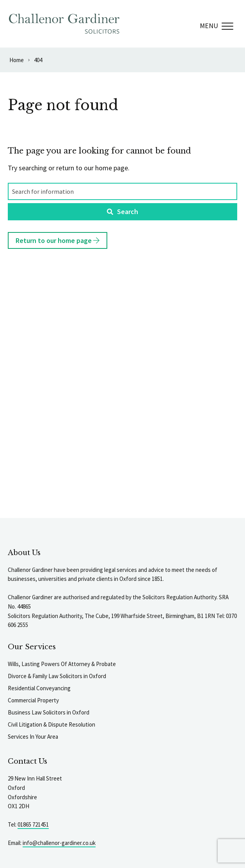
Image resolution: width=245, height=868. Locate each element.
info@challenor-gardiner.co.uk (59, 843)
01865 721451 (33, 824)
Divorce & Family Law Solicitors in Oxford (57, 676)
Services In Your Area (33, 737)
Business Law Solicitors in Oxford (49, 712)
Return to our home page (58, 240)
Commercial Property (33, 700)
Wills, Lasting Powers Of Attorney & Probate (62, 664)
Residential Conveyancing (39, 688)
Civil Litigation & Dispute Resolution (51, 724)
